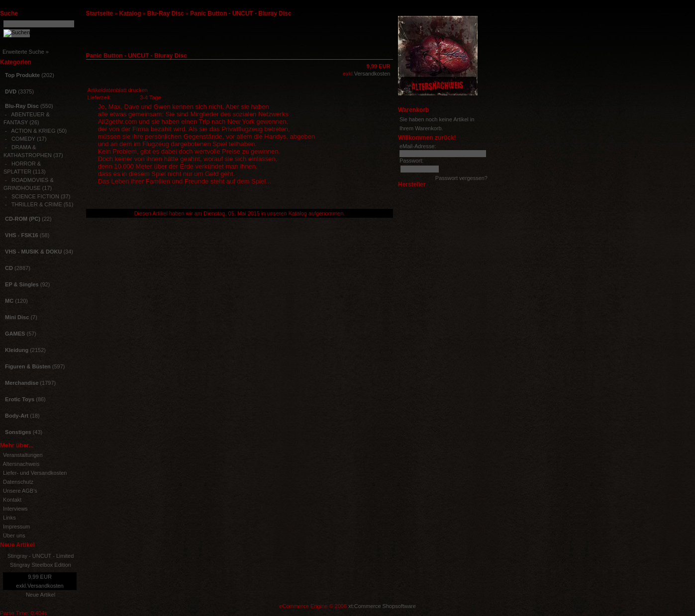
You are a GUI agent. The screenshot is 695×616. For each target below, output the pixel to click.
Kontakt (12, 500)
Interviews (15, 509)
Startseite (100, 13)
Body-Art (17, 416)
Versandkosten (46, 586)
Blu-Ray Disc (166, 13)
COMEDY (23, 139)
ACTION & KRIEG (33, 131)
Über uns (14, 535)
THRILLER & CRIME (37, 204)
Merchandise (22, 383)
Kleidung (17, 350)
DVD (11, 91)
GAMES (15, 334)
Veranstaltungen (23, 455)
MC (9, 301)
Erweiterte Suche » (26, 52)
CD (9, 268)
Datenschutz (18, 482)
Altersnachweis (21, 464)
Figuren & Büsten (28, 366)
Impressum (16, 527)
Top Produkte (22, 75)
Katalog (130, 13)
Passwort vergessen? (461, 178)
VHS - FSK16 (22, 235)
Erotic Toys (20, 399)
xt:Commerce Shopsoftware (382, 606)
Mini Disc (17, 317)
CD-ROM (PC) (23, 219)
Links (9, 518)
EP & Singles (22, 284)
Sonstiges (18, 432)
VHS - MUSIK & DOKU (33, 252)
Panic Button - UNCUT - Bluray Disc (241, 13)
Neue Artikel (41, 595)
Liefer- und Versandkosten (35, 473)
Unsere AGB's (20, 491)
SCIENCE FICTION (35, 196)
